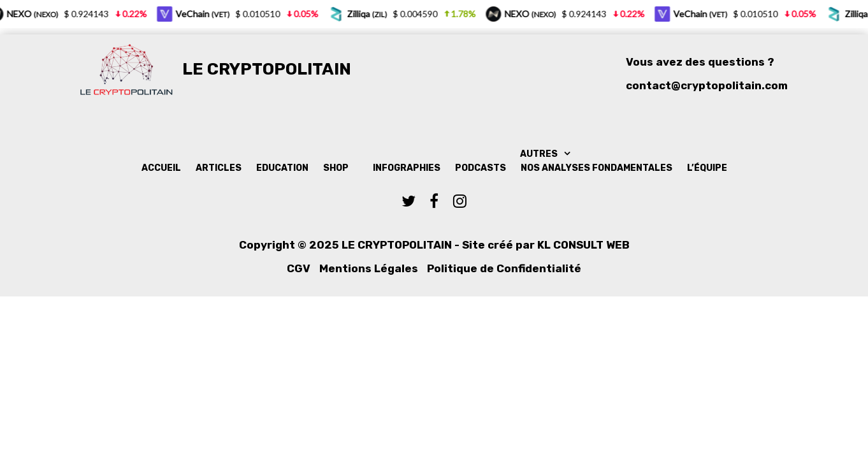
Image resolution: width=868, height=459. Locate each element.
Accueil (161, 168)
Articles (219, 168)
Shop (336, 168)
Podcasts (481, 168)
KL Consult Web (583, 245)
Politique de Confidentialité (504, 268)
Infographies (407, 168)
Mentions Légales (369, 268)
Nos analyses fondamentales (597, 168)
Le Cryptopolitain (267, 69)
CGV (299, 268)
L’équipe (707, 168)
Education (282, 168)
